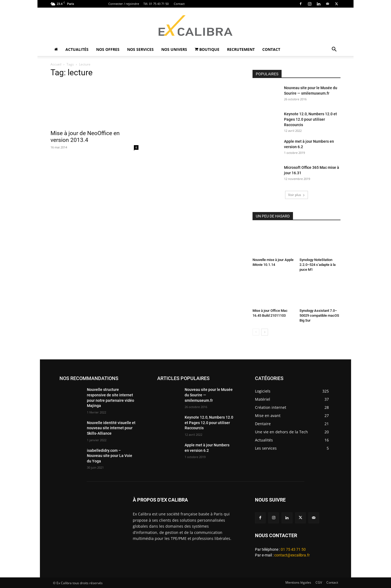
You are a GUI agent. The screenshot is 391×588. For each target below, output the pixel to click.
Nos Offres (108, 49)
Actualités (77, 49)
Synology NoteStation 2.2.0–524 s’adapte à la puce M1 (318, 265)
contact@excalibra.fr (292, 555)
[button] (334, 50)
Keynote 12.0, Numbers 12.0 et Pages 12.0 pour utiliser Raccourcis (310, 119)
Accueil (56, 64)
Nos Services (140, 49)
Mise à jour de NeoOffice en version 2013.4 (85, 137)
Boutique (207, 49)
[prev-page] (256, 332)
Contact (179, 4)
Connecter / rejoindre (124, 4)
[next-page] (265, 332)
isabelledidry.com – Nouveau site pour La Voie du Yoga (110, 456)
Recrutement (241, 49)
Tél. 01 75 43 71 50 (156, 4)
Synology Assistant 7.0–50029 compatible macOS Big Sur (319, 315)
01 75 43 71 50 (293, 549)
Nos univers (174, 49)
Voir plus (297, 195)
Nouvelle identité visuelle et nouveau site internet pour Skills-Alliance (111, 428)
